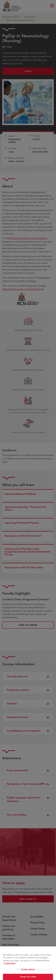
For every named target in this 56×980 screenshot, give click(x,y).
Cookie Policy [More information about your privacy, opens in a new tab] (10, 966)
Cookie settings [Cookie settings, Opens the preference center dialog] (28, 972)
